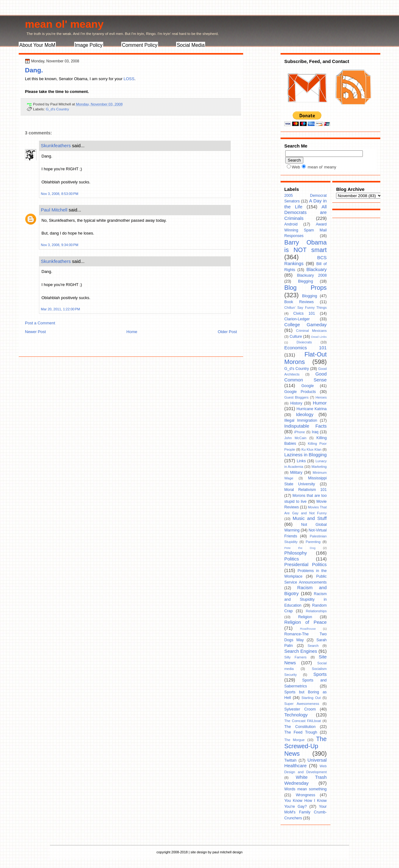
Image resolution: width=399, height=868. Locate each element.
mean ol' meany (64, 24)
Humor (320, 403)
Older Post (227, 332)
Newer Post (35, 332)
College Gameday (305, 325)
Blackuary (317, 269)
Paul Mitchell (54, 210)
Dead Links (319, 337)
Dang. (34, 70)
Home (132, 332)
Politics (292, 559)
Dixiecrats (304, 342)
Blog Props (305, 288)
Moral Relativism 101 (305, 490)
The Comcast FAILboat (303, 721)
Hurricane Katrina (312, 409)
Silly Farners (295, 657)
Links (301, 461)
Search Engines (301, 651)
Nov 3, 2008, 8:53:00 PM (60, 194)
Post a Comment (40, 323)
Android (291, 224)
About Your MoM (37, 45)
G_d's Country (57, 109)
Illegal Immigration (301, 420)
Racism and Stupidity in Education (305, 600)
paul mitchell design (227, 852)
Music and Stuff (310, 518)
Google (308, 386)
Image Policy (89, 45)
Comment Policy (140, 45)
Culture (296, 337)
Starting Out (311, 698)
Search (313, 646)
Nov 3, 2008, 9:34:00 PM (60, 245)
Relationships (316, 611)
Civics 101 (304, 313)
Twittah (290, 760)
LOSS (129, 79)
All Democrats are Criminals (305, 213)
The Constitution (300, 727)
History (296, 403)
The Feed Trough (301, 732)
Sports (320, 674)
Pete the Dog (300, 548)
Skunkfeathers (56, 145)
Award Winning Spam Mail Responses (305, 230)
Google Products (300, 392)
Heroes (321, 397)
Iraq (315, 432)
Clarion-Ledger (297, 319)
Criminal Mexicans (311, 331)
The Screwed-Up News (305, 746)
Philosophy (296, 553)
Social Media (191, 45)
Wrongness (305, 795)
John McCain (295, 438)
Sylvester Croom (300, 709)
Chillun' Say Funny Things (305, 308)
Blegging (305, 281)
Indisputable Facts (305, 426)
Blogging (310, 296)
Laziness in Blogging (305, 455)
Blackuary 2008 (312, 275)
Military (296, 473)
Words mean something (305, 789)
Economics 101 (305, 348)
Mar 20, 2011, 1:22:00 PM (60, 309)
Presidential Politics (305, 565)
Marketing (319, 467)
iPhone (300, 432)
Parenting (313, 542)
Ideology (305, 415)
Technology (296, 715)
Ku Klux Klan (311, 449)
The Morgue (294, 740)
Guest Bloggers (296, 397)
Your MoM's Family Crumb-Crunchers (305, 812)
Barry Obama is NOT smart (305, 246)
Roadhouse (308, 629)
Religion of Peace (305, 622)
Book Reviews (299, 302)
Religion (305, 617)
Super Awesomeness (302, 704)
